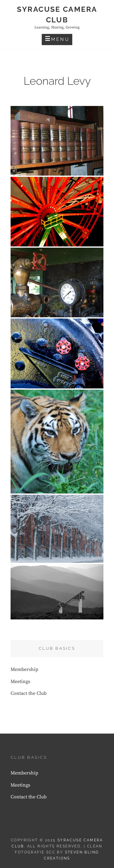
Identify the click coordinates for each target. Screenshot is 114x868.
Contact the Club (29, 693)
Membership (24, 669)
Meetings (20, 682)
